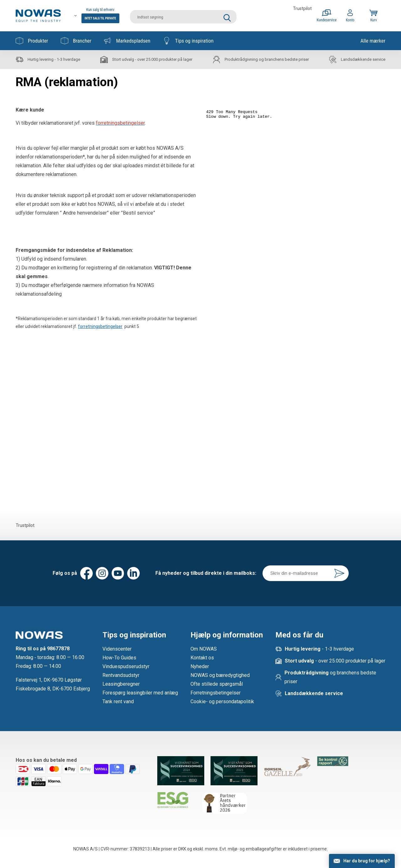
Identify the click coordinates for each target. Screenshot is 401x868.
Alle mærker (373, 41)
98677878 (58, 649)
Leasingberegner (121, 684)
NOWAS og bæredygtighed (220, 675)
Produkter (32, 41)
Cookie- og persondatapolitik (222, 702)
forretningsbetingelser (100, 326)
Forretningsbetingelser (216, 693)
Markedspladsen (127, 41)
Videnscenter (117, 649)
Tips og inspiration (188, 41)
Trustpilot (302, 8)
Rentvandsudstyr (121, 675)
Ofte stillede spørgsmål (217, 684)
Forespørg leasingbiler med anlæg (140, 693)
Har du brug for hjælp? (367, 861)
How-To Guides (119, 658)
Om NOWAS (204, 649)
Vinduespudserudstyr (126, 666)
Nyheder (200, 666)
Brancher (76, 41)
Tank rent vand (118, 702)
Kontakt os (202, 658)
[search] (183, 16)
